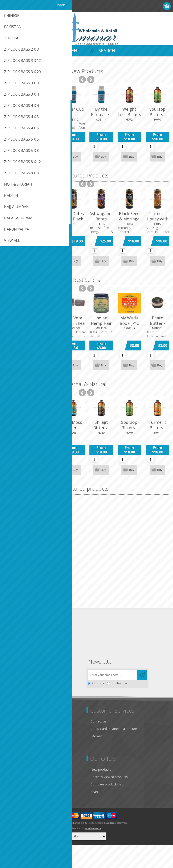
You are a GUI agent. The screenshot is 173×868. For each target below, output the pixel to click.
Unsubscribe (119, 707)
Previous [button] (82, 80)
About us (13, 771)
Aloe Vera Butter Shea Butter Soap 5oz (73, 326)
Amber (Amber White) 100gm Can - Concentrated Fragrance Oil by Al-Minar (45, 585)
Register (141, 6)
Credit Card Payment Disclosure (114, 752)
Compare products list (107, 807)
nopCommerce (93, 852)
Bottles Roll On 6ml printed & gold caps (45, 117)
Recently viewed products (109, 800)
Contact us (98, 744)
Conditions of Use (19, 764)
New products (101, 793)
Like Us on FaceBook (22, 749)
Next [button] (91, 80)
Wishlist (12, 815)
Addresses (14, 800)
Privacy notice (16, 756)
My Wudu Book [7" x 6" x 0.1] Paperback (129, 326)
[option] (17, 123)
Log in (150, 6)
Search (96, 815)
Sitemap (97, 759)
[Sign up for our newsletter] (112, 698)
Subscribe (98, 707)
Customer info (17, 793)
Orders (11, 807)
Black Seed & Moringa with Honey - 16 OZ (129, 222)
